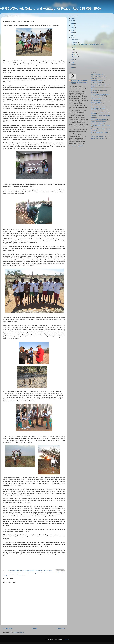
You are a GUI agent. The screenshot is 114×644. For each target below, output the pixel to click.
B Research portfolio (34, 573)
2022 (72, 23)
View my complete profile (76, 146)
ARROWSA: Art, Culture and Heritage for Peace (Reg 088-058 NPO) (50, 8)
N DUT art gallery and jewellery (100, 133)
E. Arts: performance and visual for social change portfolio (101, 95)
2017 (72, 35)
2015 (72, 60)
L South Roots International (99, 119)
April (74, 52)
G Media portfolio (96, 100)
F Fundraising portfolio (19, 575)
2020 (72, 28)
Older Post (61, 628)
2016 (72, 38)
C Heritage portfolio (97, 83)
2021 (72, 26)
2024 (72, 18)
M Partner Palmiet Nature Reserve (101, 125)
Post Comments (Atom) (17, 632)
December (75, 40)
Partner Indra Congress (98, 138)
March (74, 54)
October (75, 42)
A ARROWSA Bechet (97, 75)
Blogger (67, 639)
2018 (72, 33)
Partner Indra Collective (98, 136)
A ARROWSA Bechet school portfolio (18, 573)
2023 (72, 21)
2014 (72, 62)
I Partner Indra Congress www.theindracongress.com (99, 109)
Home (34, 628)
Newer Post (8, 628)
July (74, 50)
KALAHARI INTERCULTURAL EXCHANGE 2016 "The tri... (88, 44)
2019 (72, 30)
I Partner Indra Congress (98, 106)
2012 (72, 67)
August (74, 47)
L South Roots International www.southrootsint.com (99, 122)
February (75, 57)
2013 (72, 65)
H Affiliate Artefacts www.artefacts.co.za (97, 103)
